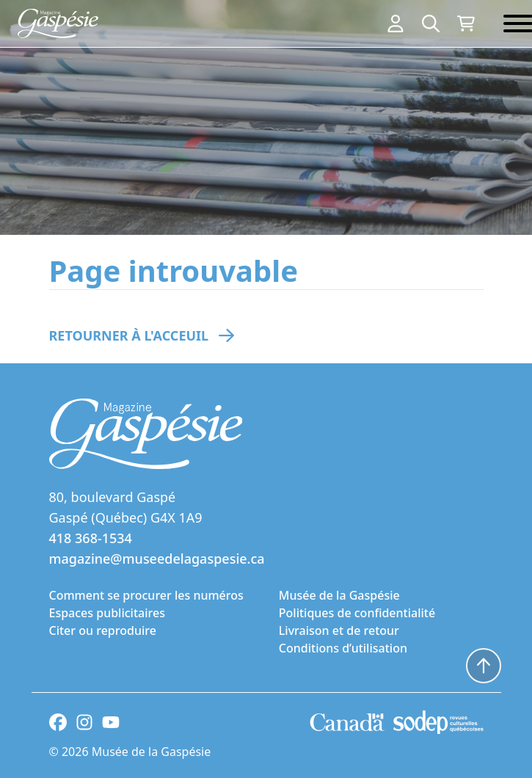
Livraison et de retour (339, 630)
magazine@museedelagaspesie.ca (157, 559)
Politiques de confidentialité (357, 613)
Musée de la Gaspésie (339, 595)
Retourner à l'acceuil (129, 335)
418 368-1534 (91, 538)
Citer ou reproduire (103, 630)
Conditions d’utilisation (343, 648)
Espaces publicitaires (107, 613)
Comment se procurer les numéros (146, 595)
